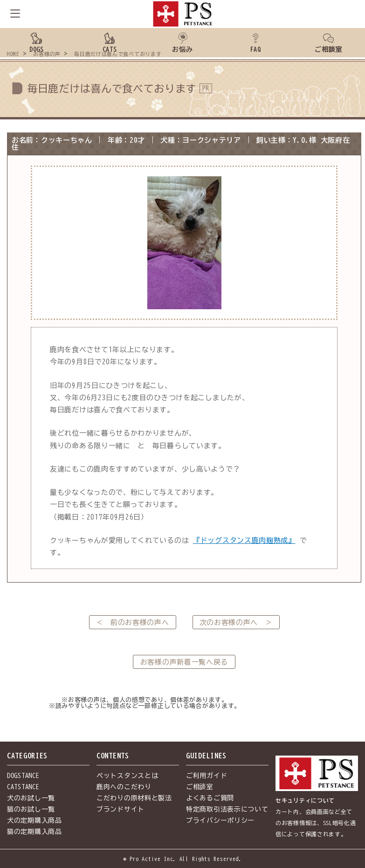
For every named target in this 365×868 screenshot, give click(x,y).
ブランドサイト (121, 809)
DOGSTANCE (23, 776)
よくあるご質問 (210, 798)
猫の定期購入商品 (34, 832)
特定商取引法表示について (227, 809)
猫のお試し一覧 (31, 809)
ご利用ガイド (207, 776)
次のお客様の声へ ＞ (236, 622)
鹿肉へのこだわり (124, 787)
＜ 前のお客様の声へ (133, 622)
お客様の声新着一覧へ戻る (184, 662)
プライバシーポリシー (220, 820)
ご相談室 (200, 787)
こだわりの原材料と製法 (134, 798)
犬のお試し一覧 (31, 798)
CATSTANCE (23, 787)
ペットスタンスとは (127, 776)
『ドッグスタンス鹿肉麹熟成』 (244, 540)
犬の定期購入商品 (34, 820)
